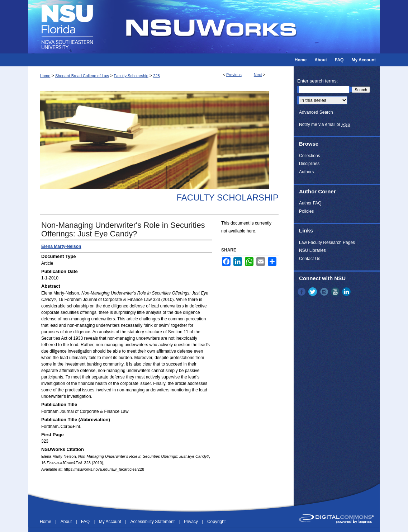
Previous (234, 75)
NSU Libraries (312, 250)
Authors (306, 172)
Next (258, 75)
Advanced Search (316, 112)
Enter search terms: (317, 81)
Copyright (216, 522)
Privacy (192, 522)
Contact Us (310, 259)
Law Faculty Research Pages (327, 243)
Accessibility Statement (153, 522)
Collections (310, 156)
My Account (111, 522)
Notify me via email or (325, 124)
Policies (306, 211)
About (67, 522)
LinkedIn (347, 292)
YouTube (336, 292)
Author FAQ (310, 203)
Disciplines (309, 164)
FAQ (86, 522)
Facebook (302, 292)
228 (156, 76)
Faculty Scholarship (131, 76)
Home (45, 76)
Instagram (325, 292)
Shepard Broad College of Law (82, 76)
